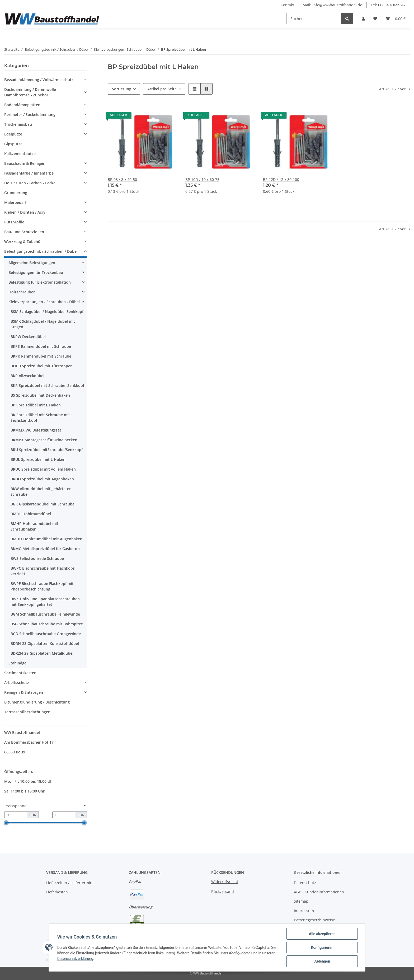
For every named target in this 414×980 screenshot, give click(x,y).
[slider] (6, 823)
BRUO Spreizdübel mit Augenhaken (42, 479)
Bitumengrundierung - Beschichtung (37, 702)
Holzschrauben (22, 292)
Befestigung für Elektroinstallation (40, 282)
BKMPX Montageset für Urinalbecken (44, 440)
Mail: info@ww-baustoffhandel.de (332, 5)
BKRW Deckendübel (28, 337)
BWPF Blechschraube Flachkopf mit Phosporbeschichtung (42, 586)
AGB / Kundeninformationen (319, 892)
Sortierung (122, 89)
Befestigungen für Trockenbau (36, 272)
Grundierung (16, 193)
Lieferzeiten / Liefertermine (70, 883)
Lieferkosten (57, 892)
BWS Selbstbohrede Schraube (37, 558)
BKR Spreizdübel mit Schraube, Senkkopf (47, 385)
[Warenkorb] (396, 19)
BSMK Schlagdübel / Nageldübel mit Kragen (43, 324)
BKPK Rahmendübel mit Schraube (41, 356)
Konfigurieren (322, 948)
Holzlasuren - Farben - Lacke (30, 183)
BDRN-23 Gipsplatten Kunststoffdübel (45, 643)
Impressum (304, 911)
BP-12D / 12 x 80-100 (281, 179)
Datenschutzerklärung (75, 959)
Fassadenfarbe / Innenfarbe (29, 173)
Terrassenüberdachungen (27, 712)
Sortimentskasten (20, 673)
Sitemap (301, 901)
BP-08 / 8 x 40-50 (122, 179)
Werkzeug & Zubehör (23, 242)
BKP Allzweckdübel (27, 376)
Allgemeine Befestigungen (32, 263)
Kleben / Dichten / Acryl (25, 212)
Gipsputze (13, 144)
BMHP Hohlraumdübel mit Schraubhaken (34, 526)
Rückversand (223, 891)
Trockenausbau (18, 124)
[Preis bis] (64, 815)
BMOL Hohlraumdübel (31, 514)
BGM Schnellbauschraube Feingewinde (45, 614)
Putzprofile (14, 222)
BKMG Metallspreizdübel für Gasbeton (45, 549)
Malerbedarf (15, 202)
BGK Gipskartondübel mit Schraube (43, 504)
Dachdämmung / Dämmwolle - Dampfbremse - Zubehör (31, 92)
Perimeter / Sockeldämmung (30, 114)
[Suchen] (314, 19)
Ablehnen (322, 961)
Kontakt (287, 5)
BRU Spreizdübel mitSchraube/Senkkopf (47, 450)
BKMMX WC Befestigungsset (36, 430)
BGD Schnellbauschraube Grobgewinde (46, 634)
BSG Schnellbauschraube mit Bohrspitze (47, 624)
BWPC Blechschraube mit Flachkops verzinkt (43, 571)
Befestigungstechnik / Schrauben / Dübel (41, 251)
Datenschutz (305, 883)
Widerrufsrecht (225, 882)
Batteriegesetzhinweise (314, 920)
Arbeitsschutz (17, 683)
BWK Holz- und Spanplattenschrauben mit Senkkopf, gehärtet (45, 602)
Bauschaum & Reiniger (24, 163)
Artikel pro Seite (162, 89)
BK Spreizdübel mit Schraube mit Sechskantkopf (40, 418)
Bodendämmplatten (22, 105)
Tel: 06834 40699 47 (388, 5)
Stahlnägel (18, 663)
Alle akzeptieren (322, 934)
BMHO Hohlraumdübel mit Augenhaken (46, 539)
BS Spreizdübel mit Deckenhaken (40, 395)
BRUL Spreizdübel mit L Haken (38, 459)
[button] (363, 19)
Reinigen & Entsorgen (24, 692)
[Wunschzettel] (375, 19)
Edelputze (13, 134)
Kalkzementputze (20, 154)
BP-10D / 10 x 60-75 (202, 179)
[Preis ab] (16, 815)
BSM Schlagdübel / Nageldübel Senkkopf (47, 311)
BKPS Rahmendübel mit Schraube (41, 346)
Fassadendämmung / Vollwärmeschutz (39, 80)
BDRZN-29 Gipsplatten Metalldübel (42, 653)
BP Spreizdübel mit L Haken (36, 405)
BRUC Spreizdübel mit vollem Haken (43, 469)
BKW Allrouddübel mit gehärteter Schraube (41, 491)
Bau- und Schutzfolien (24, 232)
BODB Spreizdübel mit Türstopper (41, 366)
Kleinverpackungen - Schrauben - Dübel (44, 302)
